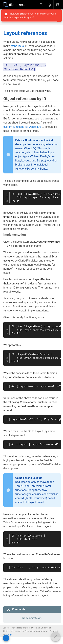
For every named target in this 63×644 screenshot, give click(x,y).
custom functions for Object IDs (22, 127)
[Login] (58, 5)
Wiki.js (9, 635)
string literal (18, 46)
